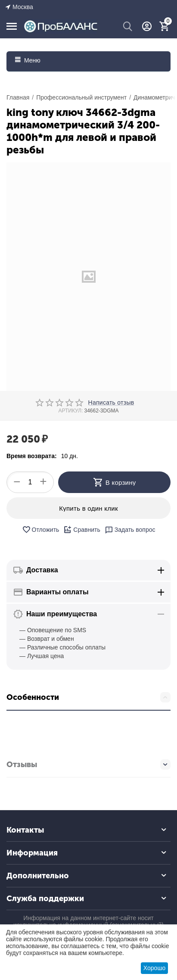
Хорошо (155, 968)
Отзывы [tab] (88, 765)
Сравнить (82, 530)
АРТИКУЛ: (70, 411)
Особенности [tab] (88, 697)
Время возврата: (32, 456)
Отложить (41, 530)
